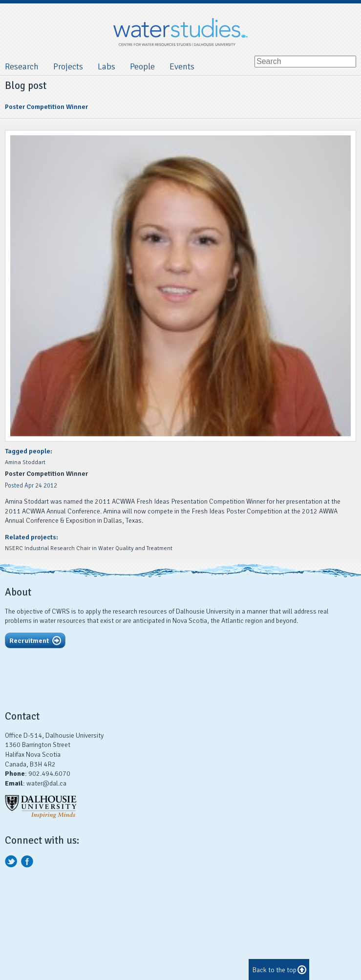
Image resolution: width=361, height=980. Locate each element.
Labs (106, 66)
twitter (11, 861)
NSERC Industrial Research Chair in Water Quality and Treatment (89, 548)
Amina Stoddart (25, 462)
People (142, 66)
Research (22, 66)
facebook (27, 861)
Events (182, 66)
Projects (68, 66)
